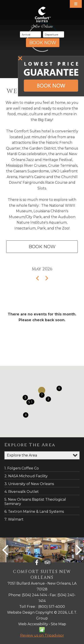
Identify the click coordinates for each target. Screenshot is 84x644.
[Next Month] (45, 278)
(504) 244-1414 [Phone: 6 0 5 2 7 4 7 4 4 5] (34, 595)
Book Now (42, 247)
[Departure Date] (54, 34)
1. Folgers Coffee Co (22, 468)
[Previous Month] (39, 278)
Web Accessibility (33, 624)
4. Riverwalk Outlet (22, 492)
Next (79, 550)
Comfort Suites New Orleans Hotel (42, 17)
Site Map (58, 624)
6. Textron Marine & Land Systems (34, 512)
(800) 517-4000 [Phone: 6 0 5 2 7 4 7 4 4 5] (52, 607)
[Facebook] (37, 562)
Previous (5, 550)
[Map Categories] (42, 455)
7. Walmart (14, 519)
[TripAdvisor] (47, 562)
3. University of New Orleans (29, 484)
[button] (48, 399)
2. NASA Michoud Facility (26, 476)
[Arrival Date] (30, 34)
